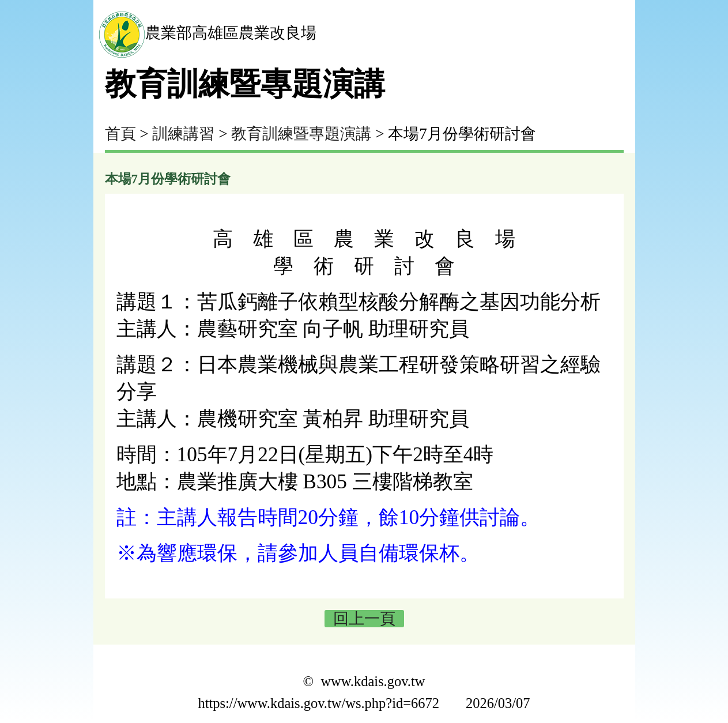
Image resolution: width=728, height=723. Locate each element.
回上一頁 (364, 619)
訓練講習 (183, 134)
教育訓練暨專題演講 (301, 134)
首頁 (120, 134)
